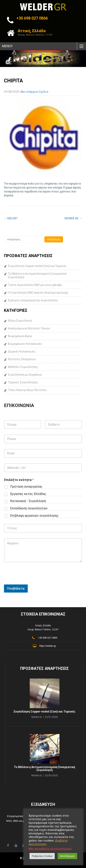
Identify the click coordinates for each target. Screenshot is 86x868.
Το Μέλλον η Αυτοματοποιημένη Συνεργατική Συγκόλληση (37, 275)
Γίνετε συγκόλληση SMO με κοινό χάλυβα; (35, 285)
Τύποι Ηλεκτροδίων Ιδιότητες (27, 390)
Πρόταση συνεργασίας (26, 487)
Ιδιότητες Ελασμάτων (22, 359)
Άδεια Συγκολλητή (20, 321)
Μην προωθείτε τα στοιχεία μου (50, 849)
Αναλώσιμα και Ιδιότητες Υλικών (29, 328)
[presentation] (34, 607)
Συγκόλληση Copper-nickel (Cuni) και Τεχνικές (37, 266)
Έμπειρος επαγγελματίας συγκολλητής (33, 300)
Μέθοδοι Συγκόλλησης (23, 367)
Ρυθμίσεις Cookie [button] (42, 856)
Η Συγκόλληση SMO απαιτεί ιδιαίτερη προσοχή (38, 293)
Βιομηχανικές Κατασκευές (25, 344)
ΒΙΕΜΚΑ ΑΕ (73, 218)
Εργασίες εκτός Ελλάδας (28, 494)
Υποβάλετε (16, 588)
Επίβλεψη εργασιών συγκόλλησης (34, 516)
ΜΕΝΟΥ (7, 46)
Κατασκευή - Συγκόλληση (28, 501)
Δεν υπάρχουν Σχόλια (34, 92)
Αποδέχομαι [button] (67, 856)
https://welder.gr (48, 646)
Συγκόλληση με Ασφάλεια (25, 375)
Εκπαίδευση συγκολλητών (29, 508)
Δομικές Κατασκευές (22, 352)
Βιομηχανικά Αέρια (20, 336)
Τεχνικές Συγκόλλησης (23, 382)
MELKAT (11, 218)
